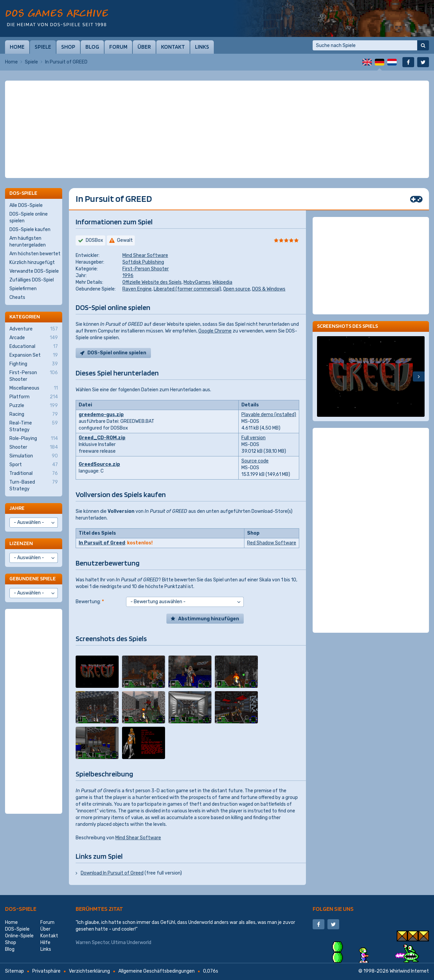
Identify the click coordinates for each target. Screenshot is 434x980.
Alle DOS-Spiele (26, 205)
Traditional (34, 474)
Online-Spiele (19, 936)
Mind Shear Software (145, 255)
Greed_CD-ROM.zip (102, 438)
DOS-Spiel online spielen (117, 353)
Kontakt (173, 47)
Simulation (34, 456)
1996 (128, 276)
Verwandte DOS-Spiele (34, 271)
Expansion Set (34, 355)
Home (17, 47)
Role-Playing (34, 439)
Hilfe (45, 943)
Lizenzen (21, 543)
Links (202, 47)
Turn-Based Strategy (34, 485)
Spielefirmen (23, 289)
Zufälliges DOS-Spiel (32, 280)
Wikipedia (222, 282)
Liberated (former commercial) (187, 289)
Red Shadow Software (272, 543)
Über (144, 47)
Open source (237, 289)
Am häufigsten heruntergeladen (28, 242)
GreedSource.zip (99, 464)
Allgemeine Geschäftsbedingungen (156, 971)
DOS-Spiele (21, 909)
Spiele (43, 47)
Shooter (34, 447)
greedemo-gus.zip (101, 415)
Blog (92, 47)
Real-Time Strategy (34, 426)
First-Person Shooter (146, 269)
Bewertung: (90, 602)
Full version (253, 438)
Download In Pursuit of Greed (112, 873)
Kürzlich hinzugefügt (32, 262)
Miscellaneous (34, 388)
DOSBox (94, 240)
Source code (255, 461)
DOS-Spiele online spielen (29, 217)
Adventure (34, 329)
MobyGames (197, 282)
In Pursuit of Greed (102, 543)
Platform (34, 397)
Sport (34, 465)
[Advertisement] (217, 97)
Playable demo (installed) (269, 415)
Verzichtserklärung (89, 971)
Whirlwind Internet (409, 971)
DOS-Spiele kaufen (30, 230)
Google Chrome (215, 331)
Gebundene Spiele (33, 578)
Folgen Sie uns (333, 909)
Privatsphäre (46, 971)
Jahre (17, 508)
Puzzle (34, 406)
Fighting (34, 364)
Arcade (34, 338)
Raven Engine (137, 289)
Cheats (17, 297)
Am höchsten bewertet (35, 254)
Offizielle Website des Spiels (152, 282)
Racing (34, 414)
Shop (68, 47)
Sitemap (14, 971)
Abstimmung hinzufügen (209, 619)
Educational (34, 347)
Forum (118, 47)
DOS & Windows (269, 289)
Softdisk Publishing (143, 262)
